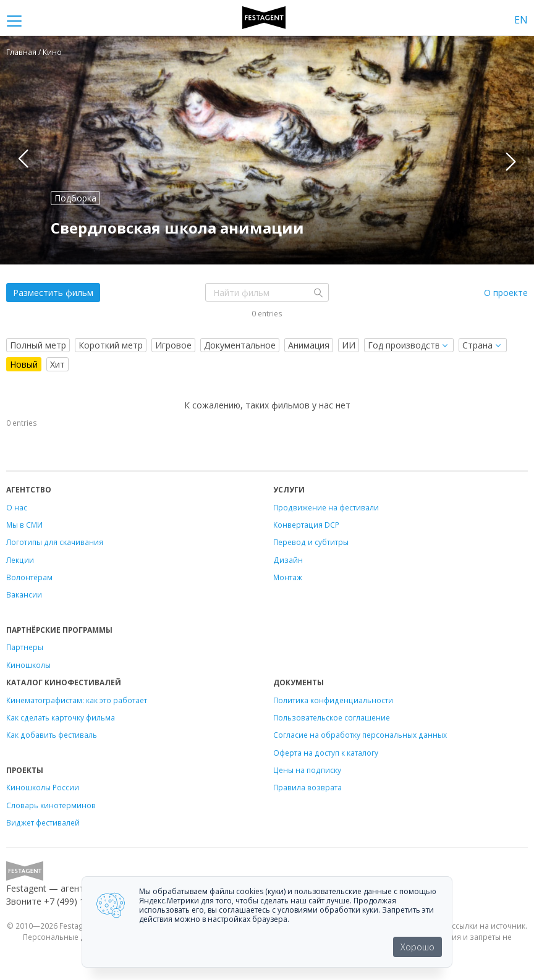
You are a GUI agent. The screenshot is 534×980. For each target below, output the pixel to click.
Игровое (173, 345)
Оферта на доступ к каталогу (326, 753)
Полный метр (38, 345)
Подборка (75, 198)
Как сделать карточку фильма (61, 717)
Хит (57, 364)
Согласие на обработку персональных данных (360, 735)
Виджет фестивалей (43, 822)
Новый (24, 364)
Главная (21, 52)
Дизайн (288, 560)
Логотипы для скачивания (55, 542)
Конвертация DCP (306, 525)
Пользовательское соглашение (332, 717)
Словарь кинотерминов (51, 805)
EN (521, 20)
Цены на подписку (307, 770)
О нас (17, 507)
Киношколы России (43, 787)
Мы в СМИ (24, 525)
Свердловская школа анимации (177, 228)
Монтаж (288, 577)
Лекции (20, 560)
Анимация (309, 345)
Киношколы (28, 665)
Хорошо (417, 947)
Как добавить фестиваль (52, 735)
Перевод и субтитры (311, 542)
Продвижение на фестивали (326, 507)
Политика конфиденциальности (333, 700)
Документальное (240, 345)
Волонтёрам (29, 577)
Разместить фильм (53, 293)
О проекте (506, 293)
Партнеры (25, 647)
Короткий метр (111, 345)
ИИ (349, 345)
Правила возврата (307, 787)
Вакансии (24, 594)
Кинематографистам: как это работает (77, 700)
